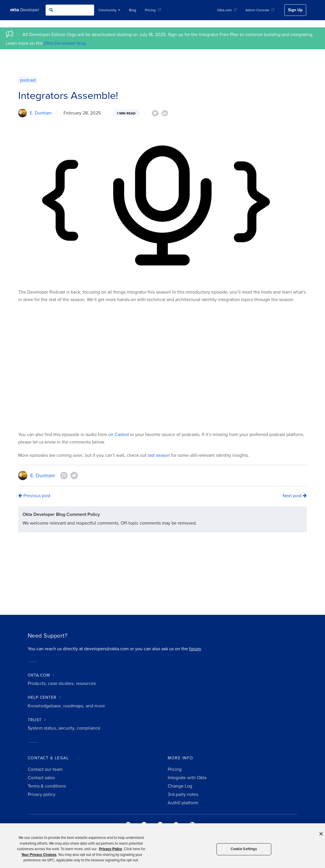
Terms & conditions (47, 786)
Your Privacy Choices (39, 855)
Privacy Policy (111, 849)
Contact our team (45, 769)
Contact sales (41, 778)
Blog (133, 10)
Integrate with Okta (187, 778)
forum (195, 649)
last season (159, 455)
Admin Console (260, 10)
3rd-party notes (183, 794)
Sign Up (295, 10)
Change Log (180, 786)
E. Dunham (41, 113)
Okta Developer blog (65, 43)
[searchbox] (70, 10)
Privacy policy (42, 794)
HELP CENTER (42, 697)
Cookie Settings (244, 849)
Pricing (153, 10)
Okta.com (227, 10)
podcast (28, 80)
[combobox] (70, 10)
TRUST (35, 720)
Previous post (34, 496)
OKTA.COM (39, 675)
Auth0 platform (183, 803)
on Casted (118, 435)
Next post (295, 496)
